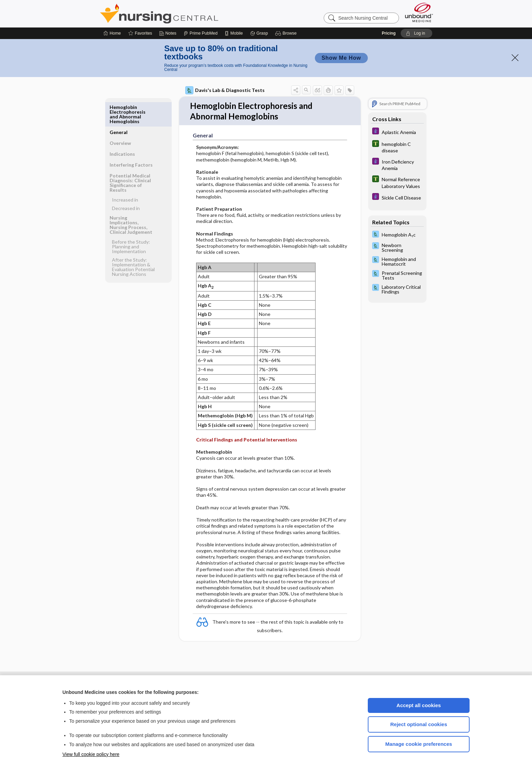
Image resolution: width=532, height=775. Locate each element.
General (119, 107)
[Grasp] (259, 33)
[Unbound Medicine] (419, 12)
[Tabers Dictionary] (397, 147)
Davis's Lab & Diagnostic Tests (225, 90)
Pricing (389, 33)
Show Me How (341, 58)
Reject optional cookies (419, 724)
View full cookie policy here (91, 754)
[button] (287, 33)
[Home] (112, 33)
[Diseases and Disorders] (397, 132)
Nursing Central (185, 14)
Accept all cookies (419, 705)
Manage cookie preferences (419, 744)
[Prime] (201, 33)
